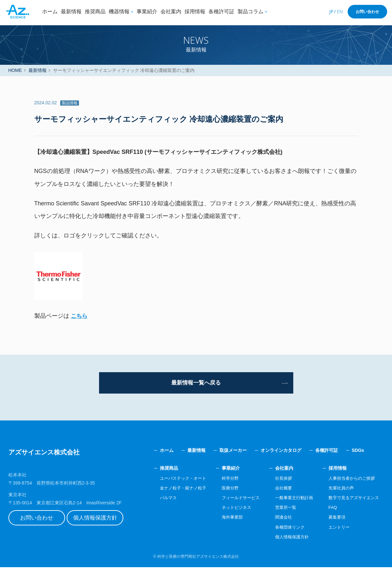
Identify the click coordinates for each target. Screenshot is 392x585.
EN (340, 11)
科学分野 (221, 496)
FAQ (329, 525)
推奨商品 (95, 11)
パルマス (156, 515)
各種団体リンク (284, 545)
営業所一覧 (280, 525)
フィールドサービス (232, 515)
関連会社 (277, 535)
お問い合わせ (367, 12)
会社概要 (277, 506)
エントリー (336, 545)
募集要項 (334, 535)
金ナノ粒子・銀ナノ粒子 (172, 506)
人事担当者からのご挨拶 (350, 496)
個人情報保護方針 (104, 537)
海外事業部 (223, 535)
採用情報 (195, 11)
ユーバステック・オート (172, 496)
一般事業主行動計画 (289, 515)
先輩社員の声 (338, 506)
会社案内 (171, 11)
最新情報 (71, 11)
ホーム (50, 11)
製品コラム (251, 11)
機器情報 (119, 11)
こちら (80, 331)
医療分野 (221, 506)
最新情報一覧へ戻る (196, 399)
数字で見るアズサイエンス (352, 515)
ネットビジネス (228, 525)
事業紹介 (147, 11)
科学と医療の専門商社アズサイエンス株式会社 (198, 574)
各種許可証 (221, 11)
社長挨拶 (277, 496)
